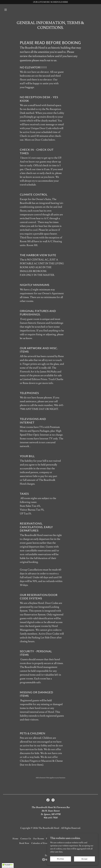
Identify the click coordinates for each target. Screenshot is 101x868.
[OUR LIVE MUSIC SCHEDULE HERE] (51, 2)
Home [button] (15, 839)
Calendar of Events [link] (40, 843)
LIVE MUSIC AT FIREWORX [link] (67, 843)
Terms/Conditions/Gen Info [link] (75, 839)
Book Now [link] (24, 843)
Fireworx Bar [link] (52, 839)
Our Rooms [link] (39, 839)
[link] (48, 800)
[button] (10, 10)
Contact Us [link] (26, 839)
